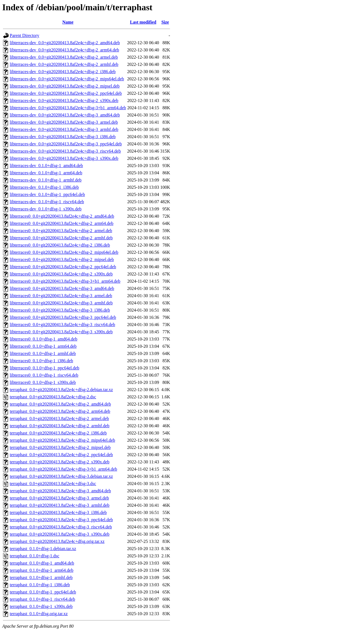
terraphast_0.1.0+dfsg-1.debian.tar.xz (43, 549)
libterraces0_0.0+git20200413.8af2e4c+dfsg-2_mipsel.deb (62, 259)
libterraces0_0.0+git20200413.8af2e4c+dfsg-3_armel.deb (61, 296)
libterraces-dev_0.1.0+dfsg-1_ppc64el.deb (47, 194)
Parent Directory (24, 35)
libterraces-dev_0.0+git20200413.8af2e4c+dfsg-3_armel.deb (64, 122)
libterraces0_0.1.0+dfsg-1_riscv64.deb (44, 375)
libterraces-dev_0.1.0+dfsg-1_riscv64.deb (47, 202)
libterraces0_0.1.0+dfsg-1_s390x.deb (43, 382)
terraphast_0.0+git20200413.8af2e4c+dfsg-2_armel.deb (59, 418)
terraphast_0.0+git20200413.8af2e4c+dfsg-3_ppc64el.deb (61, 520)
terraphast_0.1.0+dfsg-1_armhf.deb (41, 577)
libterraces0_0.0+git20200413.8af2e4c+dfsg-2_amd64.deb (62, 216)
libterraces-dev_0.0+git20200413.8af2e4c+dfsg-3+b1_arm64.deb (68, 108)
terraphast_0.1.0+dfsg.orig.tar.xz (39, 614)
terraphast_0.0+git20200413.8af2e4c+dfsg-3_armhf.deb (60, 505)
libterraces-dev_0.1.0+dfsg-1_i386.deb (44, 187)
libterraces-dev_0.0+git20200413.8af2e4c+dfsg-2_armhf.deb (64, 64)
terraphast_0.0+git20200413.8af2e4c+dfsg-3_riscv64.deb (61, 527)
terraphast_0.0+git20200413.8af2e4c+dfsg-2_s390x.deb (60, 462)
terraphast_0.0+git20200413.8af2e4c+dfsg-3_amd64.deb (60, 491)
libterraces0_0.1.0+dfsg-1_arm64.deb (43, 346)
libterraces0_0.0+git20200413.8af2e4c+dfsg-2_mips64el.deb (64, 252)
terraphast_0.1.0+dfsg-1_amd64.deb (42, 563)
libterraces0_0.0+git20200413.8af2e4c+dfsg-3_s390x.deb (61, 332)
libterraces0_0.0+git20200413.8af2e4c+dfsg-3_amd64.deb (62, 288)
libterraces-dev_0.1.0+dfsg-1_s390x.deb (46, 209)
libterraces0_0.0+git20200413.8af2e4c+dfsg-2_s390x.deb (61, 274)
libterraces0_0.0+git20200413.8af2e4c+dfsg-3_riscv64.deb (62, 325)
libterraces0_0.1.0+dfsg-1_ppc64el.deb (44, 368)
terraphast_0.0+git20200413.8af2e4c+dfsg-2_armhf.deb (60, 426)
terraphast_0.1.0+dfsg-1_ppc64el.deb (43, 592)
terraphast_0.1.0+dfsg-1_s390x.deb (41, 606)
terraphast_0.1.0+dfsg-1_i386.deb (40, 585)
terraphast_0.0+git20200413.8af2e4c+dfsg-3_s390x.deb (60, 534)
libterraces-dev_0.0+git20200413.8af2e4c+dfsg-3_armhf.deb (64, 129)
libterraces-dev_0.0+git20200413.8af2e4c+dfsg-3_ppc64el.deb (66, 144)
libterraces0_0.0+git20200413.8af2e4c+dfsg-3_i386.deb (60, 310)
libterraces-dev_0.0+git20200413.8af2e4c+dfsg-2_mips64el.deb (67, 79)
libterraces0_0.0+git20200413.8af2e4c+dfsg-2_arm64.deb (62, 223)
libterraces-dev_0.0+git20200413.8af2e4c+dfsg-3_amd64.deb (65, 115)
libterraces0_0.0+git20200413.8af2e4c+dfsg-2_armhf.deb (61, 238)
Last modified (143, 22)
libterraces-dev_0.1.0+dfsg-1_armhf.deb (46, 180)
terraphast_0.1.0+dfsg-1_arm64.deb (42, 570)
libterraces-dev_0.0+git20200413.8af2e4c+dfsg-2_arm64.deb (64, 50)
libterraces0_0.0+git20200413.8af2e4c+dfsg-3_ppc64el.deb (63, 317)
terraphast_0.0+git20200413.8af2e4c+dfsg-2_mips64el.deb (62, 440)
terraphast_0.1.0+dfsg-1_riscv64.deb (42, 599)
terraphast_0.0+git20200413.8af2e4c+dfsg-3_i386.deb (58, 512)
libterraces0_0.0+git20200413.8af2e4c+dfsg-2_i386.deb (60, 245)
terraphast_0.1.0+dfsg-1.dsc (34, 556)
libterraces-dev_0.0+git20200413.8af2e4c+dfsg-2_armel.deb (64, 57)
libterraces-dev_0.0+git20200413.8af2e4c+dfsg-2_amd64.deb (65, 43)
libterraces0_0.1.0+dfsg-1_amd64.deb (43, 339)
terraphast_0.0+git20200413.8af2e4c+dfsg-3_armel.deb (59, 498)
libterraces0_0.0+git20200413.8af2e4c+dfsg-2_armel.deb (61, 231)
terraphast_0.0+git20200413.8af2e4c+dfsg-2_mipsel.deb (60, 447)
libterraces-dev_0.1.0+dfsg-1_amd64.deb (46, 166)
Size (165, 22)
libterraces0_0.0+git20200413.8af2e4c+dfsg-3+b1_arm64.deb (65, 281)
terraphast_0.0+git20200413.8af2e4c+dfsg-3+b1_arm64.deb (63, 469)
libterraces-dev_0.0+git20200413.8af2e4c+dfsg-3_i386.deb (63, 137)
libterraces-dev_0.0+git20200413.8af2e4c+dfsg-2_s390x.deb (64, 100)
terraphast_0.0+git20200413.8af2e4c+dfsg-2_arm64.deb (60, 411)
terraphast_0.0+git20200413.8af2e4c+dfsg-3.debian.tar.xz (61, 476)
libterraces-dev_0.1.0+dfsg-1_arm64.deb (46, 173)
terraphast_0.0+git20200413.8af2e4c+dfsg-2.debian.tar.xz (61, 390)
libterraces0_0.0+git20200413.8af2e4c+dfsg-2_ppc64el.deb (63, 267)
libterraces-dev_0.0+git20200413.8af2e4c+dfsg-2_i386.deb (63, 72)
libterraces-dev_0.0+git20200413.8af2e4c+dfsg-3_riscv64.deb (65, 151)
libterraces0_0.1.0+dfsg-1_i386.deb (41, 361)
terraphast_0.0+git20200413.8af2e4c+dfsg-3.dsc (53, 484)
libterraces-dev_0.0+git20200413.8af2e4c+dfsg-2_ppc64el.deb (66, 93)
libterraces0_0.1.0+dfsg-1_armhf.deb (43, 353)
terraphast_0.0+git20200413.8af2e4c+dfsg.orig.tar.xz (57, 541)
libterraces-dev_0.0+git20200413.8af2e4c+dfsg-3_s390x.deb (64, 158)
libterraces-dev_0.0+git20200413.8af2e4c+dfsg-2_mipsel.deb (65, 86)
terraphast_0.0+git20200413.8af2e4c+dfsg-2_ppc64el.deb (61, 455)
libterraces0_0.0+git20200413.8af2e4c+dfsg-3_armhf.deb (61, 303)
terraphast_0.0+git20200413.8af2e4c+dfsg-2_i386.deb (58, 433)
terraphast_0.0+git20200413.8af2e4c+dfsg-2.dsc (53, 397)
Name (68, 22)
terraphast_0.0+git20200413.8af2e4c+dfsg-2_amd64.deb (60, 404)
